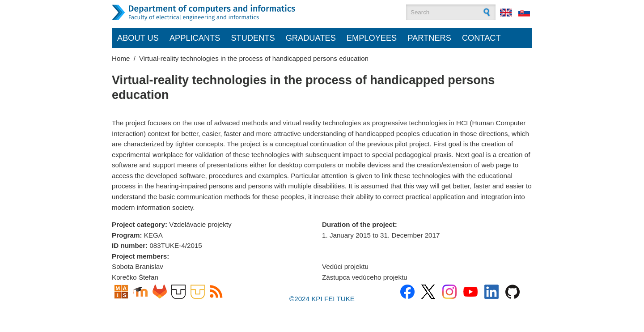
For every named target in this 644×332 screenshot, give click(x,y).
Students (253, 38)
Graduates (311, 38)
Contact (481, 38)
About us (138, 38)
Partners (429, 38)
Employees (372, 38)
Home (121, 58)
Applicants (195, 38)
